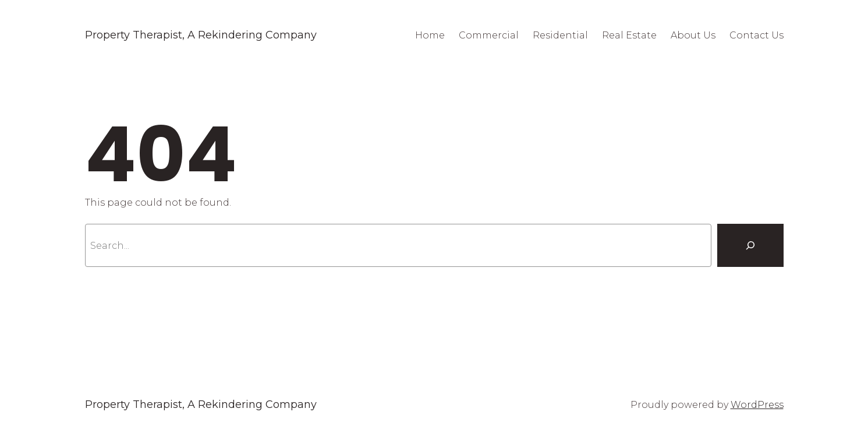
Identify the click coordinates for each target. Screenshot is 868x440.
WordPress (757, 405)
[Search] (750, 245)
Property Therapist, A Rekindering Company (201, 35)
